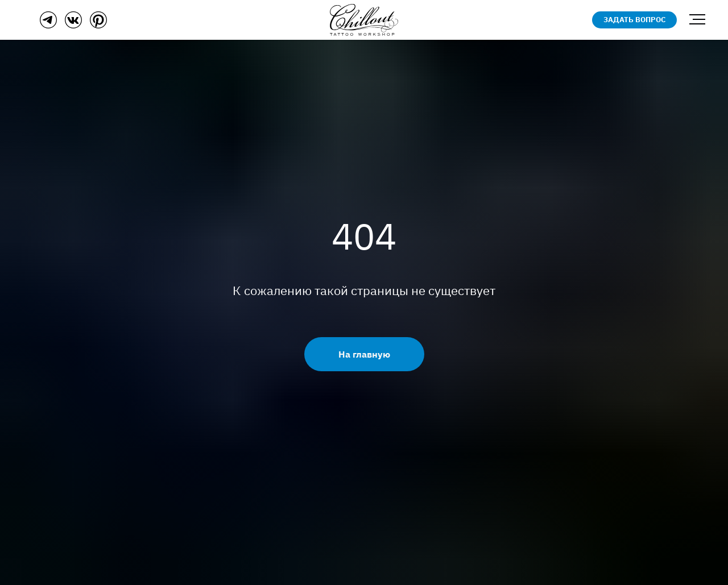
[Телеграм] (48, 25)
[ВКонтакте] (73, 25)
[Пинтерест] (98, 25)
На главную (364, 354)
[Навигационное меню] (697, 20)
